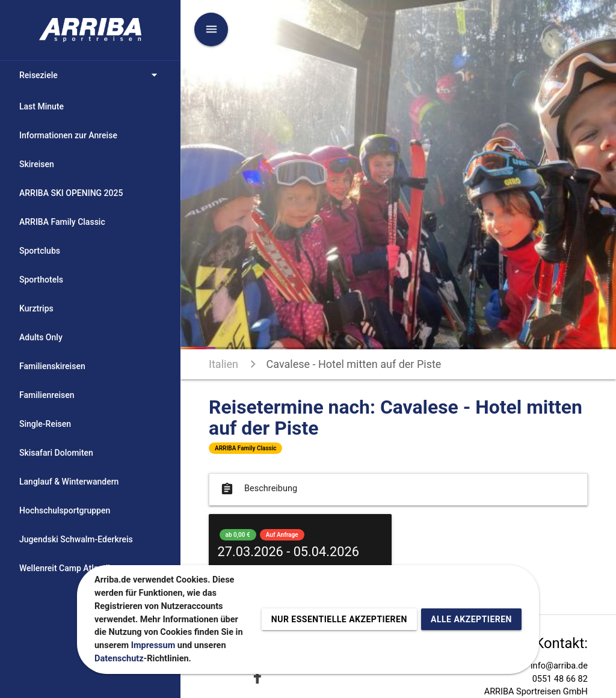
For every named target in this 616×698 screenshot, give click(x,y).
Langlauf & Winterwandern (69, 482)
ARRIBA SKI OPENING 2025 (71, 193)
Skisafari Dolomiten (56, 453)
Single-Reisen (45, 424)
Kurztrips (36, 308)
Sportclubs (40, 251)
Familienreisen (47, 395)
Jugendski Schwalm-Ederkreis (76, 539)
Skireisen (37, 164)
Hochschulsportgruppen (65, 510)
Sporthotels (41, 280)
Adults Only (41, 337)
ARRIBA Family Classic (62, 222)
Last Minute (42, 106)
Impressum (153, 645)
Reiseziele (90, 75)
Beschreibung (258, 489)
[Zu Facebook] (257, 677)
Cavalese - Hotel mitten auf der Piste (354, 364)
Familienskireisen (52, 366)
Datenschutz (119, 659)
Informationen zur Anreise (68, 135)
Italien (223, 364)
